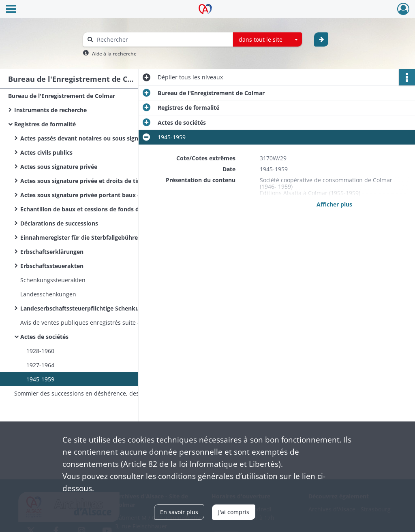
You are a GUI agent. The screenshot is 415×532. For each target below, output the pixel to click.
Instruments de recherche (50, 110)
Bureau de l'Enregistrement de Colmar (62, 96)
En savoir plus (179, 512)
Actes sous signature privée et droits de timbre (86, 181)
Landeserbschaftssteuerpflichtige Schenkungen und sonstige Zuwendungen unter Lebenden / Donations (101, 308)
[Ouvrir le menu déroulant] (11, 10)
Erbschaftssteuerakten (52, 266)
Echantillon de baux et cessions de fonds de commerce (97, 209)
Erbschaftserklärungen (52, 252)
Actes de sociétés (44, 337)
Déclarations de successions (59, 223)
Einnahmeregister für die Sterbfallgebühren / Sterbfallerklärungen (101, 237)
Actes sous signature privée (59, 167)
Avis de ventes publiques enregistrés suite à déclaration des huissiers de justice (101, 322)
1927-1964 (40, 365)
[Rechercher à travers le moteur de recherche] (162, 39)
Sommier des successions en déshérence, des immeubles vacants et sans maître (95, 393)
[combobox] (267, 40)
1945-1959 (40, 379)
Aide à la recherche (114, 54)
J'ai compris (234, 512)
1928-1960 (40, 351)
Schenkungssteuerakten (53, 280)
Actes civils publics (46, 152)
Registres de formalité (45, 124)
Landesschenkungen (48, 294)
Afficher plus (334, 204)
